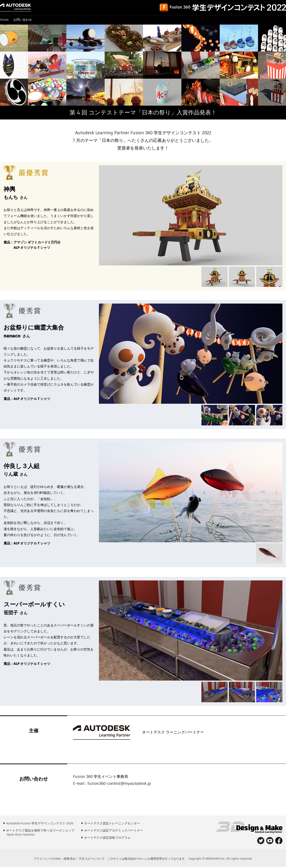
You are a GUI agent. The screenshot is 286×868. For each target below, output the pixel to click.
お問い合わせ (23, 20)
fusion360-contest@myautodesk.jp (119, 783)
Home (4, 20)
